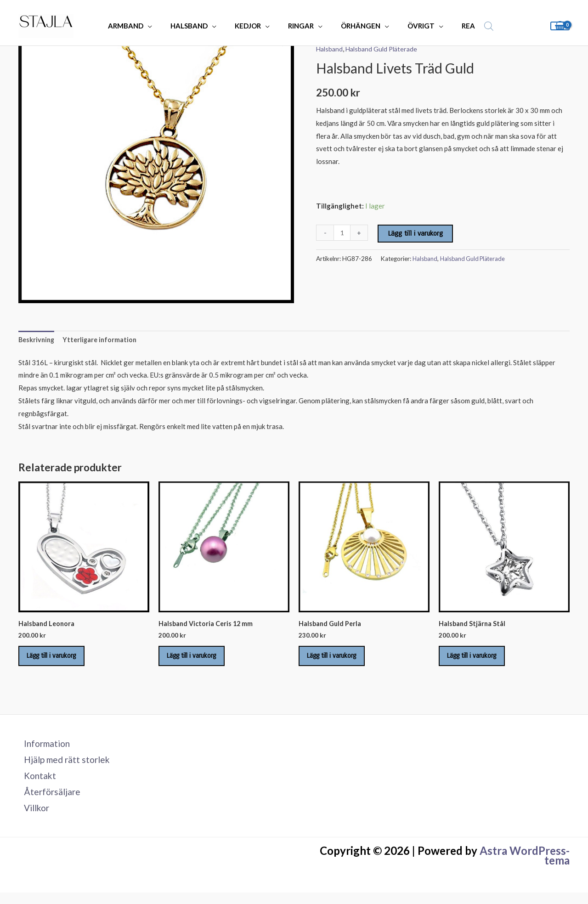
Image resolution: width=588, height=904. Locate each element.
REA (453, 26)
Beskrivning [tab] (37, 340)
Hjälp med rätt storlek (64, 768)
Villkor (33, 819)
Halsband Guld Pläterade (385, 49)
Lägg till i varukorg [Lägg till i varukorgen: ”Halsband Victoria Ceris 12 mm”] (198, 660)
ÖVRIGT (410, 26)
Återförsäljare (48, 802)
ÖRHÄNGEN (354, 26)
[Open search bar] (471, 26)
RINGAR (299, 26)
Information (43, 751)
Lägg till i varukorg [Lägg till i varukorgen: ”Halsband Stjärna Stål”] (479, 660)
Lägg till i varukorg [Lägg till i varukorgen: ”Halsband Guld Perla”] (339, 660)
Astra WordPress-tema (525, 867)
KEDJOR (251, 26)
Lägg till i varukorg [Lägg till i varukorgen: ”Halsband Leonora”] (58, 660)
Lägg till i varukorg (416, 233)
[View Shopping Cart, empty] (560, 26)
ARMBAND (138, 26)
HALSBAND (196, 26)
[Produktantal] (342, 233)
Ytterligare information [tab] (103, 340)
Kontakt (35, 785)
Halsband (330, 49)
